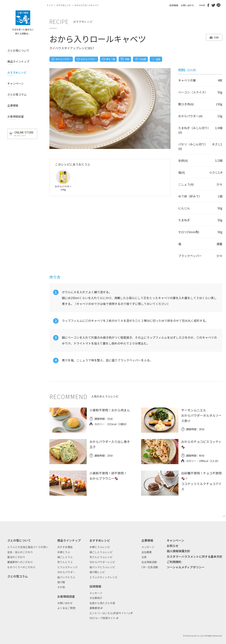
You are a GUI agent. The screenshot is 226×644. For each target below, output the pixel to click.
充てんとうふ (65, 562)
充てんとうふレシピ (101, 557)
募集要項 (95, 608)
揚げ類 (61, 582)
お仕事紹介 (96, 598)
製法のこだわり (16, 557)
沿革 (144, 557)
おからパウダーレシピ (102, 562)
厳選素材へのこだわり (20, 562)
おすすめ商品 (65, 547)
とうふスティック (67, 567)
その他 (61, 587)
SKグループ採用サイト (102, 618)
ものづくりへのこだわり (21, 567)
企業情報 (147, 540)
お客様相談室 (66, 596)
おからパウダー (66, 572)
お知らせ (173, 546)
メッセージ (96, 593)
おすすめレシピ (64, 5)
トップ (50, 5)
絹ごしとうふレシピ (101, 552)
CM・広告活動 (150, 567)
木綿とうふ (64, 552)
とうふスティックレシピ (103, 577)
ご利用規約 (174, 562)
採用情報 (174, 5)
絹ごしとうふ (65, 557)
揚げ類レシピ (97, 572)
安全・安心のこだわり (20, 552)
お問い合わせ (187, 5)
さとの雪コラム (18, 576)
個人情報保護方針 (178, 551)
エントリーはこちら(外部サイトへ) (110, 613)
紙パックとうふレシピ (102, 567)
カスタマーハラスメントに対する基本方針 (195, 556)
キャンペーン (175, 540)
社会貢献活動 (149, 562)
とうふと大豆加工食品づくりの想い (28, 547)
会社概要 (147, 552)
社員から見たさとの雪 (102, 603)
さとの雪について (19, 540)
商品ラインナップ (69, 540)
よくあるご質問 (66, 608)
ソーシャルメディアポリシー (186, 567)
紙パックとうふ (66, 577)
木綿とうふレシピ (100, 547)
